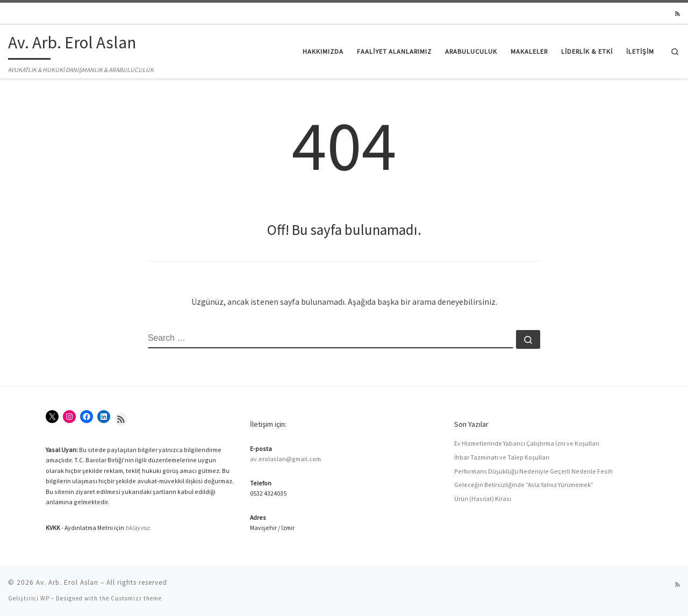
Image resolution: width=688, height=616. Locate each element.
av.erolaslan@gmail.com (285, 459)
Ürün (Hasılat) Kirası (483, 499)
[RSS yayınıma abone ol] (678, 14)
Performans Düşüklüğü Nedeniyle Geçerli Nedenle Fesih (533, 471)
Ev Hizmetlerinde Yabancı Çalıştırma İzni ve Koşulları (527, 443)
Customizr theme (136, 598)
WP (45, 598)
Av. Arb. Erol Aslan (67, 582)
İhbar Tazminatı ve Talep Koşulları (502, 457)
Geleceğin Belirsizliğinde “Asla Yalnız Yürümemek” (524, 485)
